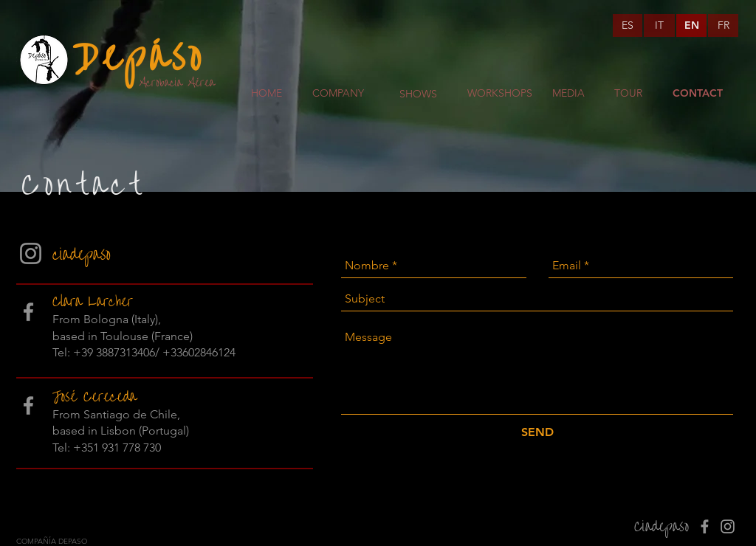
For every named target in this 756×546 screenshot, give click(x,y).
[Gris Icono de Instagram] (31, 253)
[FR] (723, 25)
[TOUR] (628, 94)
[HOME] (267, 94)
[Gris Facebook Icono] (28, 312)
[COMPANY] (338, 94)
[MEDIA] (568, 94)
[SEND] (537, 432)
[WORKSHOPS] (500, 94)
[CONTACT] (698, 94)
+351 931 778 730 (117, 447)
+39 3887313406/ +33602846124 (154, 352)
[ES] (628, 25)
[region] (419, 138)
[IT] (659, 25)
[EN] (691, 25)
